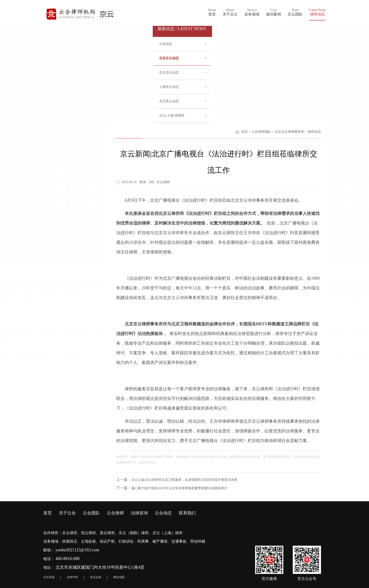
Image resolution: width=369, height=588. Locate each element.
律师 (252, 200)
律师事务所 (182, 233)
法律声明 (72, 577)
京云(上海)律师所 (183, 116)
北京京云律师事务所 (289, 132)
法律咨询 (137, 242)
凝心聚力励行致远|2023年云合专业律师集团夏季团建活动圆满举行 (179, 488)
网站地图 (119, 577)
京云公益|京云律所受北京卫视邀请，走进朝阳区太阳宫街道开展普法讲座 (184, 480)
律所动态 (314, 132)
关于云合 (67, 513)
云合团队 (91, 513)
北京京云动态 (183, 58)
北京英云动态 (183, 101)
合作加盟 (49, 577)
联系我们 (187, 513)
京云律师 (180, 298)
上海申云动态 (183, 87)
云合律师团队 (261, 132)
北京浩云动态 (183, 73)
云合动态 (183, 44)
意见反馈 (96, 577)
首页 (245, 132)
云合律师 (115, 513)
